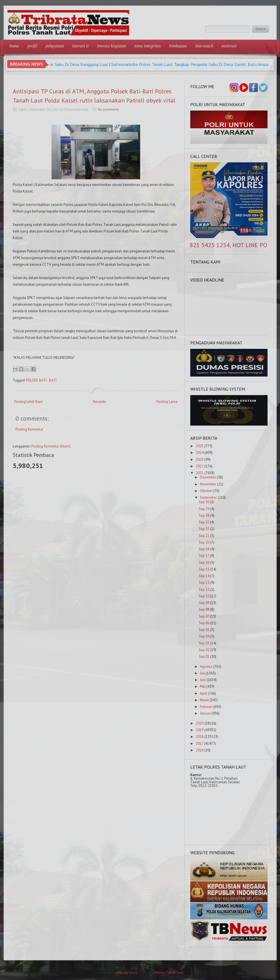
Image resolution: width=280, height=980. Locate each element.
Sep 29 (204, 509)
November (208, 484)
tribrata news (127, 973)
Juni (203, 680)
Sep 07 (204, 616)
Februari (206, 707)
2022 (200, 466)
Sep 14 (204, 576)
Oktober (206, 491)
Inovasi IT (80, 46)
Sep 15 (204, 569)
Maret (204, 700)
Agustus (206, 666)
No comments (108, 109)
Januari (205, 713)
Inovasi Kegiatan (111, 46)
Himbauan (178, 46)
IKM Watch (204, 46)
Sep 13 (204, 583)
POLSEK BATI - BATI (41, 380)
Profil (32, 46)
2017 (200, 744)
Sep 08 (204, 609)
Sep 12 (204, 589)
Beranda (100, 402)
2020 (200, 723)
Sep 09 (204, 603)
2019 (200, 730)
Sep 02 (204, 650)
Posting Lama (167, 402)
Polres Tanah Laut (169, 973)
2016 (200, 750)
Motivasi (229, 46)
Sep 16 (204, 563)
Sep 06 (204, 623)
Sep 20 (204, 542)
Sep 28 (204, 515)
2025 (200, 446)
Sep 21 (204, 536)
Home (15, 46)
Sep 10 (204, 596)
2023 (200, 460)
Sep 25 (204, 529)
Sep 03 (204, 643)
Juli (202, 673)
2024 (200, 453)
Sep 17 (204, 556)
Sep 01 (204, 657)
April (204, 693)
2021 (200, 473)
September (208, 497)
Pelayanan (55, 46)
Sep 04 (204, 636)
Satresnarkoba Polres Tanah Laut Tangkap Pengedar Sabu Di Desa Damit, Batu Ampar (198, 64)
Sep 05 (204, 630)
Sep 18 (204, 549)
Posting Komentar (29, 429)
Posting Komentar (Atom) (51, 446)
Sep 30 (204, 502)
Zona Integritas (148, 46)
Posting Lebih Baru (28, 402)
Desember (208, 477)
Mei (203, 686)
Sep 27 (204, 522)
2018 (200, 737)
